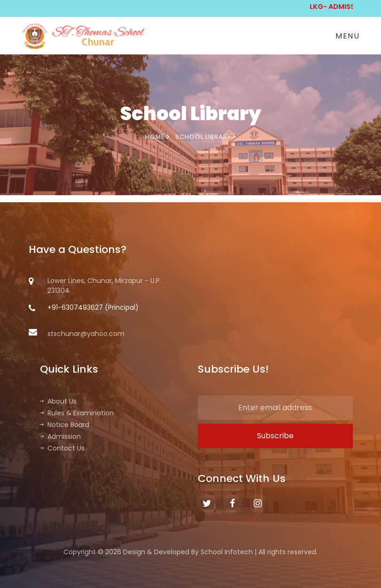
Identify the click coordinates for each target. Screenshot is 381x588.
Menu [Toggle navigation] (347, 36)
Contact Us (62, 448)
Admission (60, 436)
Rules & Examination (77, 413)
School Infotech (227, 552)
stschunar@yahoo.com (77, 334)
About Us (58, 401)
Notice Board (65, 425)
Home (157, 137)
